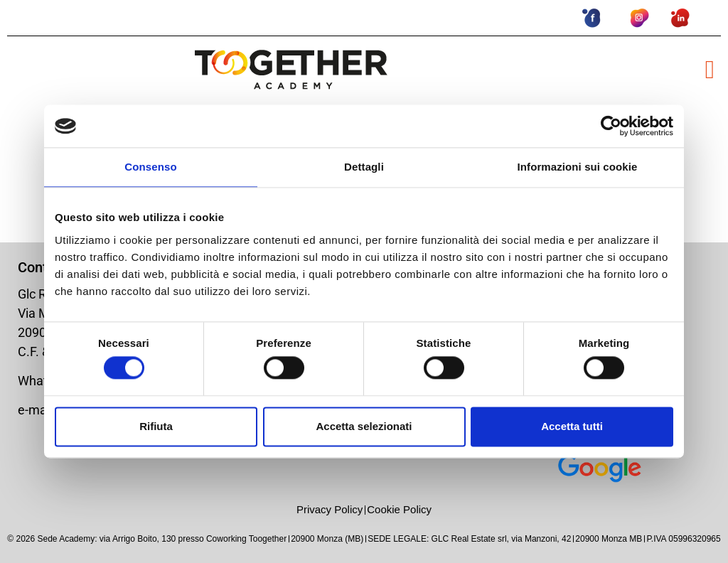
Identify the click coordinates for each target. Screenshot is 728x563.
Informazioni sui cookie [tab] (578, 167)
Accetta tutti (572, 426)
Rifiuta (156, 426)
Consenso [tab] (150, 167)
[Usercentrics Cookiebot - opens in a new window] (611, 126)
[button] (710, 70)
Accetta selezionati (364, 426)
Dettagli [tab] (364, 167)
